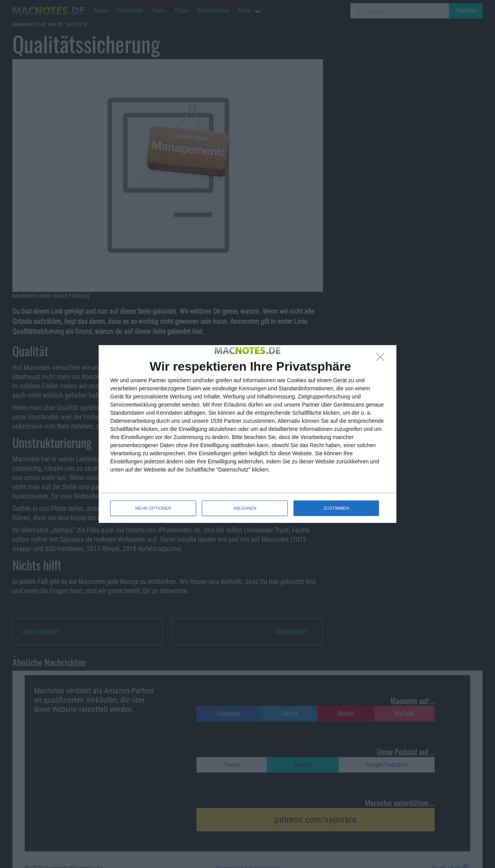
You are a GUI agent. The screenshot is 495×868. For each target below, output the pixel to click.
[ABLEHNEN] (382, 359)
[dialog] (247, 434)
